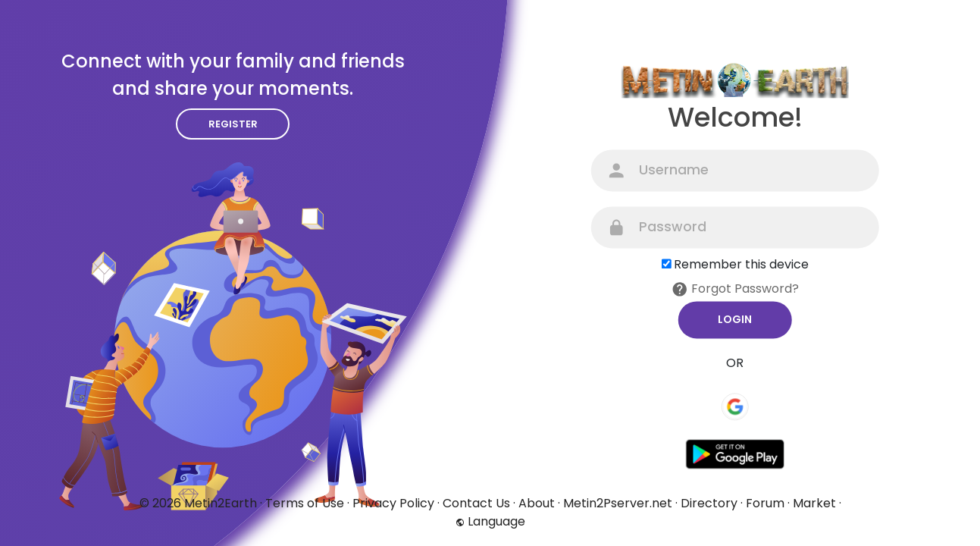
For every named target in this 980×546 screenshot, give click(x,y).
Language (490, 521)
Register (233, 124)
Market (814, 503)
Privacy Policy (393, 503)
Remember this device (741, 264)
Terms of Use (305, 503)
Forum (765, 503)
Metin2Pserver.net (618, 503)
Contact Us (476, 503)
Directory (709, 503)
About (537, 503)
